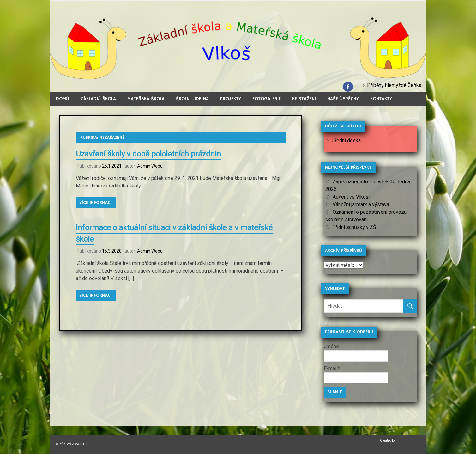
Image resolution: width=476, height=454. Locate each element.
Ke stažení (304, 99)
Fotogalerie (267, 99)
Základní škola (98, 99)
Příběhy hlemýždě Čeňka (394, 85)
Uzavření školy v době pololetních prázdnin (148, 154)
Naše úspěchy (343, 99)
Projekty (231, 99)
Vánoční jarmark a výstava (361, 204)
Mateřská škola (146, 99)
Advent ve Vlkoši (351, 197)
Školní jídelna (192, 99)
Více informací (96, 203)
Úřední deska (346, 141)
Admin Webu (150, 166)
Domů (63, 99)
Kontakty (381, 99)
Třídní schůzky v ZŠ (354, 227)
